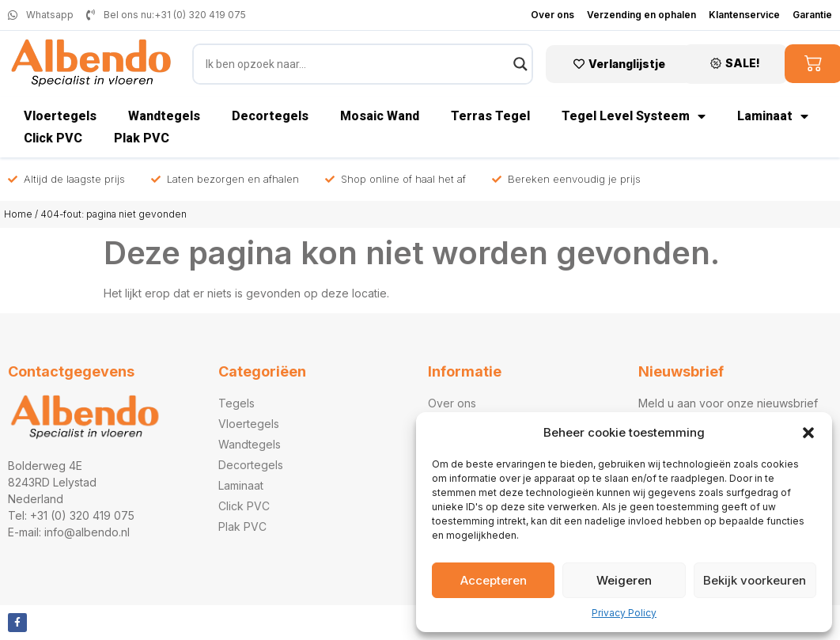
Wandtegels (164, 116)
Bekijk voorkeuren (755, 580)
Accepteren (494, 580)
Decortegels (270, 116)
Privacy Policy (624, 613)
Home (18, 214)
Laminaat (773, 116)
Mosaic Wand (380, 116)
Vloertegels (60, 116)
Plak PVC (142, 138)
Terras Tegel (490, 116)
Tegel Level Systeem (634, 116)
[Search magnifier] (520, 64)
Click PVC (53, 138)
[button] (808, 433)
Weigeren (624, 580)
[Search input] (356, 64)
